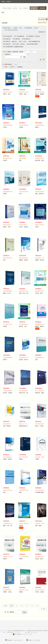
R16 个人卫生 (23, 41)
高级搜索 (42, 8)
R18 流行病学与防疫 (32, 44)
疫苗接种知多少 (7, 590)
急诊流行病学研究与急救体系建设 (12, 490)
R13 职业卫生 (7, 39)
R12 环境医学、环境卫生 (33, 36)
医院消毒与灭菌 (39, 557)
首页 (30, 6)
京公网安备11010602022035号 (24, 634)
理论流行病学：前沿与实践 (11, 225)
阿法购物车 (43, 19)
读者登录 (13, 6)
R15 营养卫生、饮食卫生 (10, 41)
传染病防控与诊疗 (40, 324)
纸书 (5, 67)
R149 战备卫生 (26, 39)
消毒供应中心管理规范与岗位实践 (12, 557)
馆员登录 (20, 6)
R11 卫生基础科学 (19, 36)
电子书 (11, 67)
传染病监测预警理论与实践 (11, 357)
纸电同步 (19, 67)
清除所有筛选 (42, 23)
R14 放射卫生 (16, 39)
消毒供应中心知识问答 (25, 92)
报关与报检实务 (7, 457)
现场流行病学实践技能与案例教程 (12, 92)
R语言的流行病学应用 (9, 158)
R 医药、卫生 (18, 28)
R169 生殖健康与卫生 (34, 41)
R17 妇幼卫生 (7, 44)
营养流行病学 (23, 225)
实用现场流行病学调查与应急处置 (28, 490)
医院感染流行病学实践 (41, 291)
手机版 (44, 6)
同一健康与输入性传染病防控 (11, 324)
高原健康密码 (23, 158)
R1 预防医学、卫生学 (31, 28)
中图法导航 (6, 28)
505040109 (37, 640)
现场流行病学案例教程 (25, 523)
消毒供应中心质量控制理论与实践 (28, 590)
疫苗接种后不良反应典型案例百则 (28, 357)
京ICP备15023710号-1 (31, 632)
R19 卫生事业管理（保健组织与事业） (14, 47)
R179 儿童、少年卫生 (19, 44)
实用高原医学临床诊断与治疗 (27, 324)
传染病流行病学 (23, 391)
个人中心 (36, 6)
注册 (26, 6)
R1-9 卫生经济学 (8, 36)
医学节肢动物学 (23, 457)
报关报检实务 (7, 424)
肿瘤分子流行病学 (40, 225)
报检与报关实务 (39, 424)
